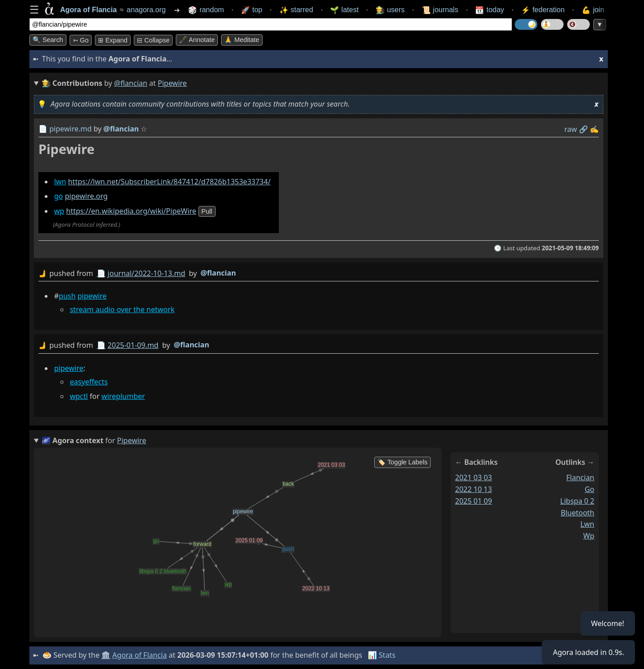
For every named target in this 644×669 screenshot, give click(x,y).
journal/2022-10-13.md (146, 273)
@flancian (131, 83)
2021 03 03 (474, 477)
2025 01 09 (474, 501)
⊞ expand (113, 40)
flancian (580, 477)
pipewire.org (86, 196)
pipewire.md (71, 129)
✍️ (594, 129)
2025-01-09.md (133, 345)
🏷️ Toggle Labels (402, 462)
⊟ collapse (153, 40)
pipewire (92, 295)
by (319, 274)
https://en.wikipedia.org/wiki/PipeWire (131, 211)
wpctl (79, 396)
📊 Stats (382, 655)
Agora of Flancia (140, 655)
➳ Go (81, 40)
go (59, 196)
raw (571, 129)
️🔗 (583, 129)
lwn (60, 182)
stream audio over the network (122, 309)
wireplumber (123, 396)
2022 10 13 (474, 489)
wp (59, 211)
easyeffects (89, 381)
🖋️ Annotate (197, 40)
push (67, 295)
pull (207, 211)
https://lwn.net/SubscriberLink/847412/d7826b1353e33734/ (169, 182)
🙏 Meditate (242, 40)
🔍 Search (48, 40)
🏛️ (106, 655)
